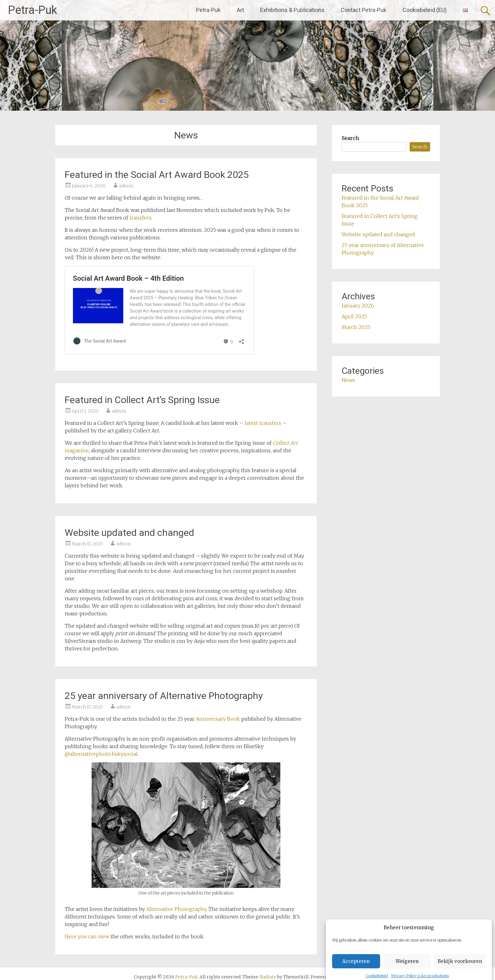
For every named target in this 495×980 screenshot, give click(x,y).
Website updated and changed (129, 533)
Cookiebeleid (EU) (425, 10)
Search (350, 138)
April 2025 (354, 316)
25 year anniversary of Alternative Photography (164, 696)
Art (240, 10)
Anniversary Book (218, 719)
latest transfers (263, 423)
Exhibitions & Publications (292, 10)
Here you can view (88, 936)
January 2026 (358, 306)
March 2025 (356, 327)
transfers (140, 218)
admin (126, 186)
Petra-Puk (33, 10)
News (348, 380)
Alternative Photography (176, 909)
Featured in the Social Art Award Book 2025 (157, 175)
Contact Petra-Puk (364, 10)
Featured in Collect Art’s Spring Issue (142, 400)
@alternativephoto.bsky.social (101, 754)
